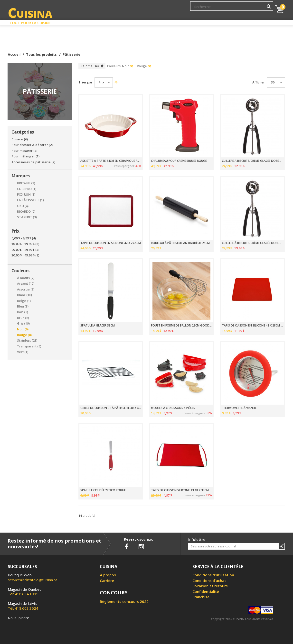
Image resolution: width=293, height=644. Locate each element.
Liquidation (146, 21)
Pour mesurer (24, 151)
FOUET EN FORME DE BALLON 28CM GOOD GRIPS (182, 326)
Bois (23, 312)
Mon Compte (200, 9)
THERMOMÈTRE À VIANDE (239, 408)
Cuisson (20, 139)
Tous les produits (41, 54)
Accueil (14, 54)
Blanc (24, 295)
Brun (23, 318)
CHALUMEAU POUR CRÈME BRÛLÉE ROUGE (179, 161)
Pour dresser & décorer (32, 145)
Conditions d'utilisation (213, 575)
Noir (23, 329)
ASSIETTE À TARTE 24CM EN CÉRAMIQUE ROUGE (111, 161)
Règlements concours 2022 (124, 601)
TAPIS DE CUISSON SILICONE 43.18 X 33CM (180, 490)
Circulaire (182, 21)
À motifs (26, 278)
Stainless (27, 340)
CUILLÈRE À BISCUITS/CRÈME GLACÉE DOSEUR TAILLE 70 (252, 243)
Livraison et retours (210, 586)
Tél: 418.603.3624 (23, 606)
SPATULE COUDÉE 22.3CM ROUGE (103, 490)
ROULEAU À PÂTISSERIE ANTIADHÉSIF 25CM (180, 243)
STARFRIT (27, 217)
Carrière (107, 581)
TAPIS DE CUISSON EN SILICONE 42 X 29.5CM (111, 243)
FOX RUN (26, 195)
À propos (108, 575)
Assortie (26, 289)
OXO (23, 206)
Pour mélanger (25, 156)
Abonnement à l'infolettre (164, 9)
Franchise (201, 597)
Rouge (24, 335)
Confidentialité (206, 591)
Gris (23, 323)
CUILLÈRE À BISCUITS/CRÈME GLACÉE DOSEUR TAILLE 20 (252, 161)
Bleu (23, 306)
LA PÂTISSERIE (30, 200)
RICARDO (26, 212)
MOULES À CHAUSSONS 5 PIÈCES (173, 408)
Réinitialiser (90, 66)
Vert (23, 352)
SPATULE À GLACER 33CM (98, 326)
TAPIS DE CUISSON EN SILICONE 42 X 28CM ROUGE (252, 326)
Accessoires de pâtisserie (33, 162)
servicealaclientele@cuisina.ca (33, 580)
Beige (24, 301)
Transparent (29, 346)
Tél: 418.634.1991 (24, 592)
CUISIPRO (27, 189)
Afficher (259, 82)
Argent (26, 284)
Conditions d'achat (209, 581)
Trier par (85, 82)
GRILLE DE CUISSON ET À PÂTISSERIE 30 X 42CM (111, 408)
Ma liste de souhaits (230, 9)
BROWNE (26, 183)
